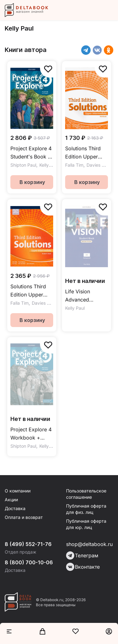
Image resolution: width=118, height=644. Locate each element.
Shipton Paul (23, 165)
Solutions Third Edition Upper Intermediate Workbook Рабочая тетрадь (86, 153)
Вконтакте (83, 567)
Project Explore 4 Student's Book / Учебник (31, 153)
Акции (11, 500)
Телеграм (82, 555)
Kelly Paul (49, 165)
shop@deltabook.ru (89, 544)
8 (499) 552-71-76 (28, 544)
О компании (18, 491)
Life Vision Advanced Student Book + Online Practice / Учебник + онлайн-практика (86, 296)
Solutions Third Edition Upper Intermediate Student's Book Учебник (28, 291)
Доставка (15, 508)
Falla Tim (74, 165)
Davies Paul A (101, 165)
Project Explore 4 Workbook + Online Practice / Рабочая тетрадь (31, 434)
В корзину (32, 182)
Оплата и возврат (24, 517)
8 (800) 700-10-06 (29, 562)
